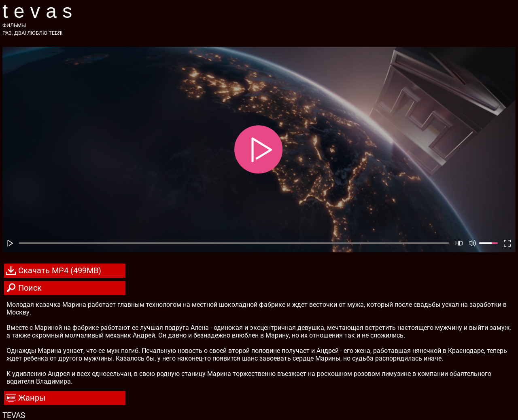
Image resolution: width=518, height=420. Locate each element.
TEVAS (40, 11)
